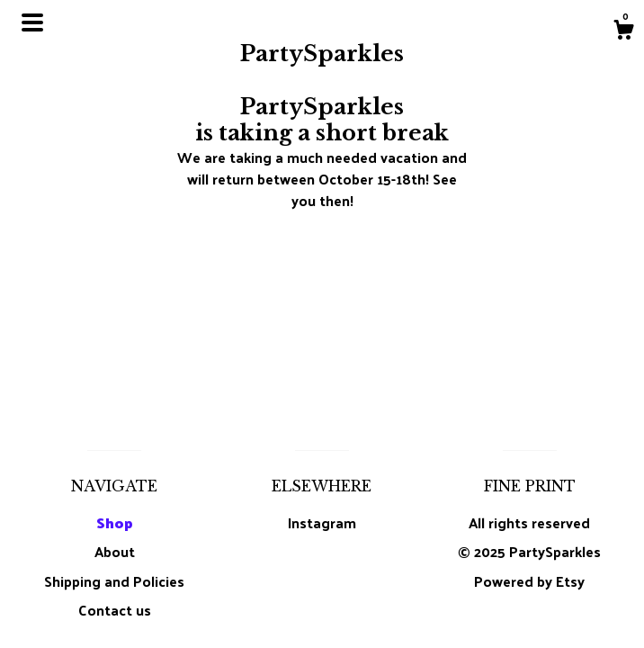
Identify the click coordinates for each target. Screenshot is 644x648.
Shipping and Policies (114, 581)
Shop (115, 522)
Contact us (115, 610)
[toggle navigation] (32, 22)
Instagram (322, 522)
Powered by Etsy (529, 581)
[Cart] (623, 31)
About (115, 551)
